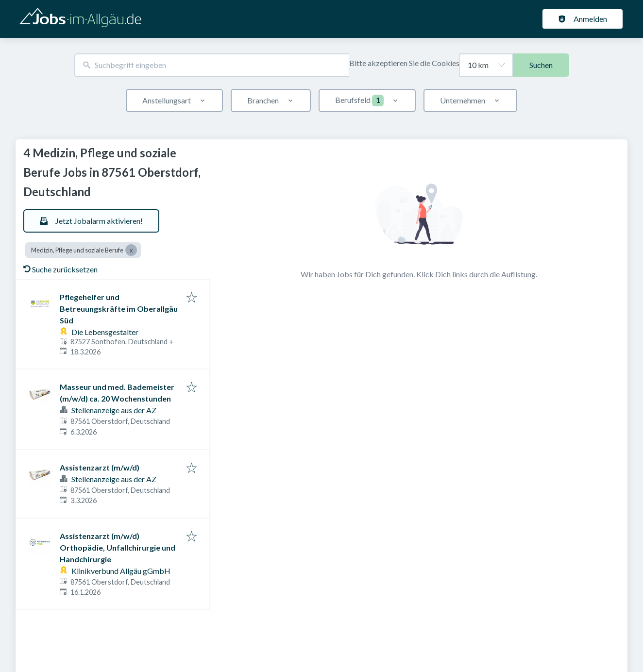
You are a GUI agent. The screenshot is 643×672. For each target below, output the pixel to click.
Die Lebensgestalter (105, 332)
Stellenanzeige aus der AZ (114, 410)
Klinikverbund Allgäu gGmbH (121, 571)
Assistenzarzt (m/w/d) (100, 467)
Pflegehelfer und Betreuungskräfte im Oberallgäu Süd (119, 309)
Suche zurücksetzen (60, 269)
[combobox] (212, 65)
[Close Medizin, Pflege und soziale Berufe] (131, 250)
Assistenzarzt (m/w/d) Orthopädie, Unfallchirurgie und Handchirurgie (118, 547)
